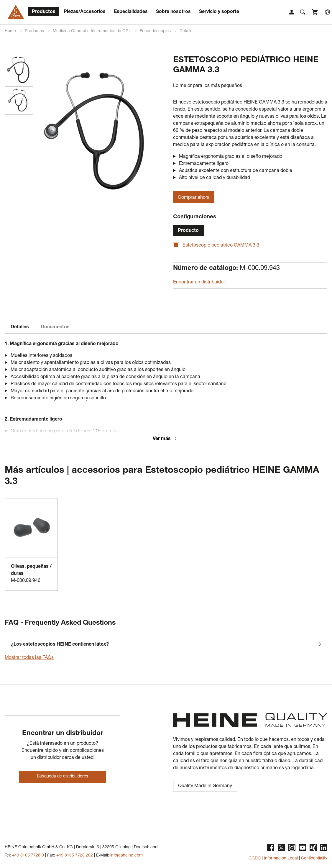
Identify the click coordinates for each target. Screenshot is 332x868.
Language (328, 12)
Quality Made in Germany (205, 786)
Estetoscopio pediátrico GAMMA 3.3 (221, 246)
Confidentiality (314, 859)
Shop (315, 12)
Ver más (165, 439)
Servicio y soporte (219, 12)
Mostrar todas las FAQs (29, 658)
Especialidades (131, 12)
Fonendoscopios (156, 31)
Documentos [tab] (55, 327)
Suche (303, 12)
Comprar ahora (194, 198)
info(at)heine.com (126, 856)
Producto (188, 231)
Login (292, 12)
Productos (44, 12)
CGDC (255, 859)
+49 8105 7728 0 (28, 856)
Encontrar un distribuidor (199, 283)
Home (11, 31)
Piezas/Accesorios (85, 12)
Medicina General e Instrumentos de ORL (92, 31)
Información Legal (281, 859)
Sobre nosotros (173, 12)
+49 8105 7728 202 (75, 856)
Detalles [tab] (20, 327)
